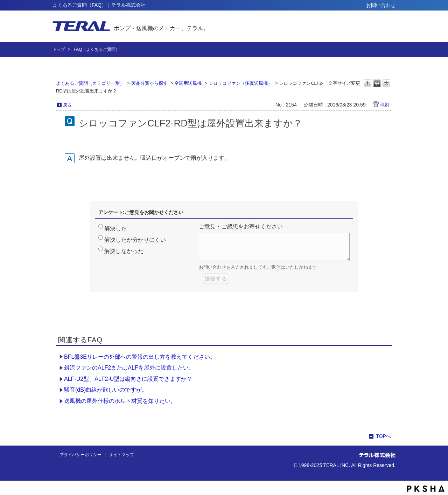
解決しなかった (124, 251)
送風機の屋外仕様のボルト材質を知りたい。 (120, 401)
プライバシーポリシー (80, 455)
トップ (59, 49)
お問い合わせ (381, 5)
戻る (67, 105)
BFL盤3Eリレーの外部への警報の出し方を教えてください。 (140, 357)
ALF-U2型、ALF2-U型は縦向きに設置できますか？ (128, 379)
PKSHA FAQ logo (426, 489)
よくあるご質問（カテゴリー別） (90, 83)
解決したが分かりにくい (135, 240)
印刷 (384, 105)
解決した (115, 229)
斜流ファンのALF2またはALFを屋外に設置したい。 (129, 368)
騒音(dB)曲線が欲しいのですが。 (106, 390)
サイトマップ (121, 455)
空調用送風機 (188, 83)
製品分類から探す (149, 83)
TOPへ (383, 436)
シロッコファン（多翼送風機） (240, 83)
